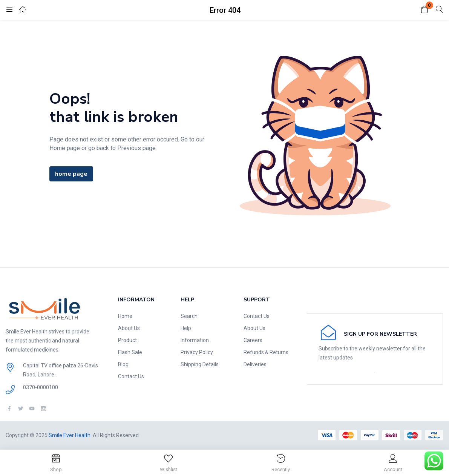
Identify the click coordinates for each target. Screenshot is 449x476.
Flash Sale (130, 352)
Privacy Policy (197, 352)
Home (125, 316)
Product (127, 340)
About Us (129, 328)
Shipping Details (200, 364)
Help (186, 328)
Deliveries (255, 364)
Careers (253, 340)
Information (195, 340)
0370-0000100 (41, 387)
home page (71, 174)
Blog (123, 364)
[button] (424, 10)
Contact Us (131, 376)
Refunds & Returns (266, 352)
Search (189, 316)
